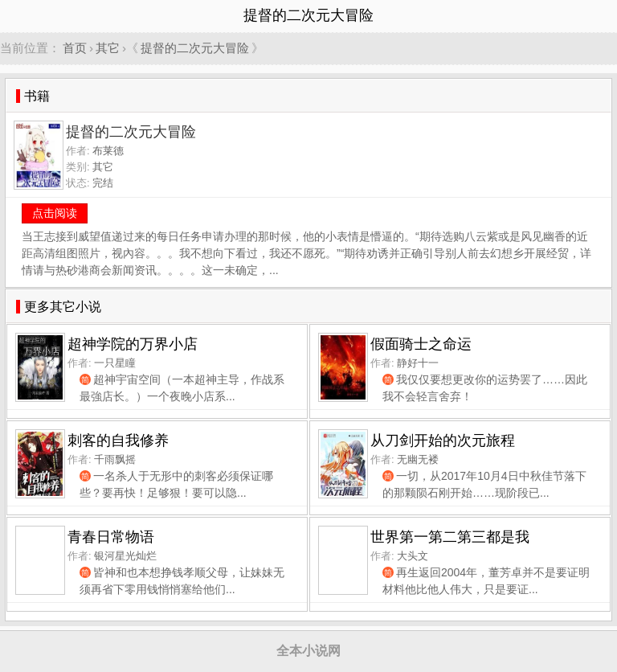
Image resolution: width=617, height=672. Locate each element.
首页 (75, 48)
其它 (108, 48)
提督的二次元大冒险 (195, 48)
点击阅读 (55, 213)
